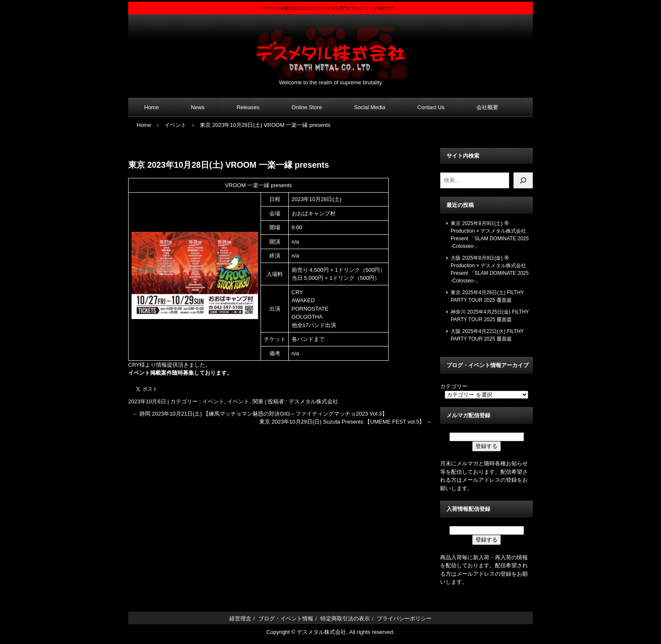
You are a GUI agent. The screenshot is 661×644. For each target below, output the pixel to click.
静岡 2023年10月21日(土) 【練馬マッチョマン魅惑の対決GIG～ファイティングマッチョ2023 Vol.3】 (260, 414)
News (198, 107)
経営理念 (240, 619)
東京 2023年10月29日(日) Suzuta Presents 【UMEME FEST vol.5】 (345, 422)
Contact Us (431, 107)
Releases (248, 107)
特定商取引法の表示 (345, 619)
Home (152, 107)
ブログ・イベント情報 (286, 619)
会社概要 (487, 107)
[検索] (523, 180)
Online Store (306, 107)
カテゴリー (454, 386)
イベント (213, 401)
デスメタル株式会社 (330, 48)
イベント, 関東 (245, 401)
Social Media (370, 107)
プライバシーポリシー (404, 619)
